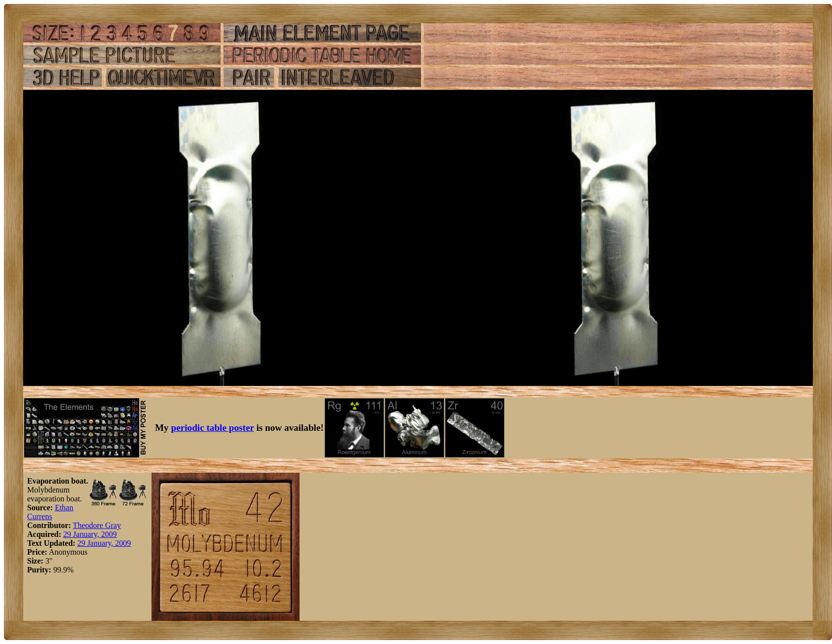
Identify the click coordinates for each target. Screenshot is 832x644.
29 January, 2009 (90, 534)
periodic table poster (213, 428)
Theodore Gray (97, 525)
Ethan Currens (50, 512)
